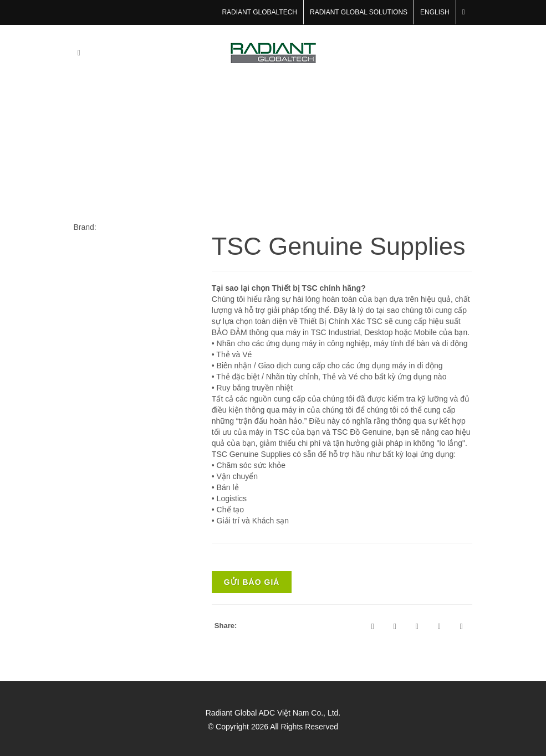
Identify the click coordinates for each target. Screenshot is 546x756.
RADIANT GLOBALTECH (259, 12)
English (435, 12)
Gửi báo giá (252, 582)
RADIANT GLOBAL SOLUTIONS (359, 12)
